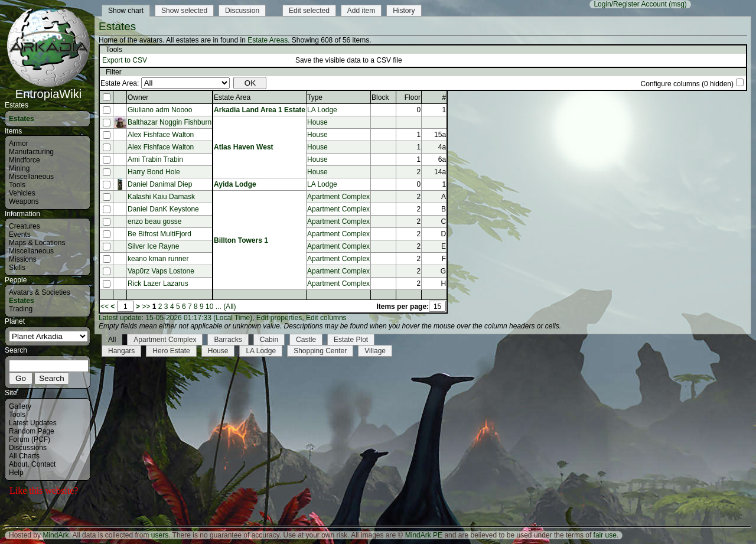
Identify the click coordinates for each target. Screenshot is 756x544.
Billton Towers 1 (241, 240)
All (112, 340)
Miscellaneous (31, 177)
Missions (23, 259)
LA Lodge (322, 110)
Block (380, 97)
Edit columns (326, 318)
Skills (17, 268)
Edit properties (279, 318)
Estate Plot (351, 340)
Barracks (228, 340)
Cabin (269, 340)
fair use (605, 535)
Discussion (242, 11)
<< (105, 307)
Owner (138, 97)
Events (20, 234)
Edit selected (309, 11)
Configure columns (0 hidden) (687, 84)
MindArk (56, 535)
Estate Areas (268, 40)
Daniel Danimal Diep (160, 184)
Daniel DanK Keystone (163, 209)
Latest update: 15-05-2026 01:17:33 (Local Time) (175, 318)
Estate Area (232, 97)
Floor (413, 97)
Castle (306, 340)
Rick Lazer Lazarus (158, 284)
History (404, 11)
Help (16, 473)
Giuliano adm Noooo (160, 110)
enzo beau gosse (154, 221)
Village (375, 351)
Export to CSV (125, 60)
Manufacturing (31, 152)
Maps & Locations (37, 243)
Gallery (20, 406)
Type (315, 97)
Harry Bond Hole (154, 172)
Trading (21, 309)
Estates (22, 119)
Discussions (28, 448)
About (18, 464)
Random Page (32, 431)
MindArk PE (424, 535)
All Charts (24, 456)
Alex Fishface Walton (161, 135)
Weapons (24, 201)
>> (146, 307)
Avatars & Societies (40, 292)
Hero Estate (171, 351)
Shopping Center (320, 351)
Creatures (25, 226)
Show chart (126, 11)
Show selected (184, 11)
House (317, 122)
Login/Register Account (630, 4)
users (160, 535)
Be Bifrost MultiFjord (159, 234)
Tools (17, 185)
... (219, 307)
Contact (43, 464)
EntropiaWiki (48, 89)
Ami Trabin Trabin (155, 159)
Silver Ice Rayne (153, 246)
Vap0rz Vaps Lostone (161, 271)
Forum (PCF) (30, 439)
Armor (19, 144)
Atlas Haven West (243, 147)
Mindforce (25, 160)
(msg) (678, 4)
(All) (229, 307)
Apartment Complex (338, 197)
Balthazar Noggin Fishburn (170, 122)
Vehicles (22, 193)
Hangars (121, 351)
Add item (361, 11)
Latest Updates (33, 423)
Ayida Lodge (235, 184)
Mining (19, 168)
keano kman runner (158, 259)
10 (209, 307)
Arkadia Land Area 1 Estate (260, 110)
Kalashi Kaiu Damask (161, 197)
